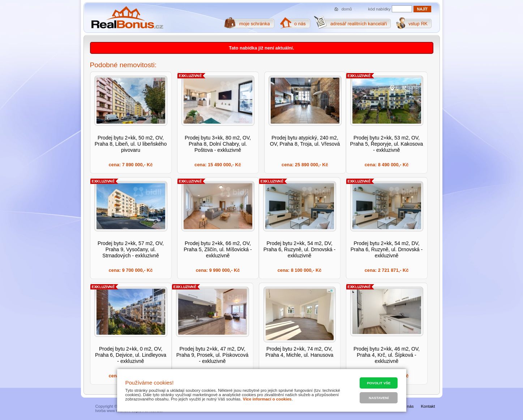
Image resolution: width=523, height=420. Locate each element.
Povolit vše (379, 383)
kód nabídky (380, 9)
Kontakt (428, 406)
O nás (408, 406)
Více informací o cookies (267, 399)
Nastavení (379, 398)
